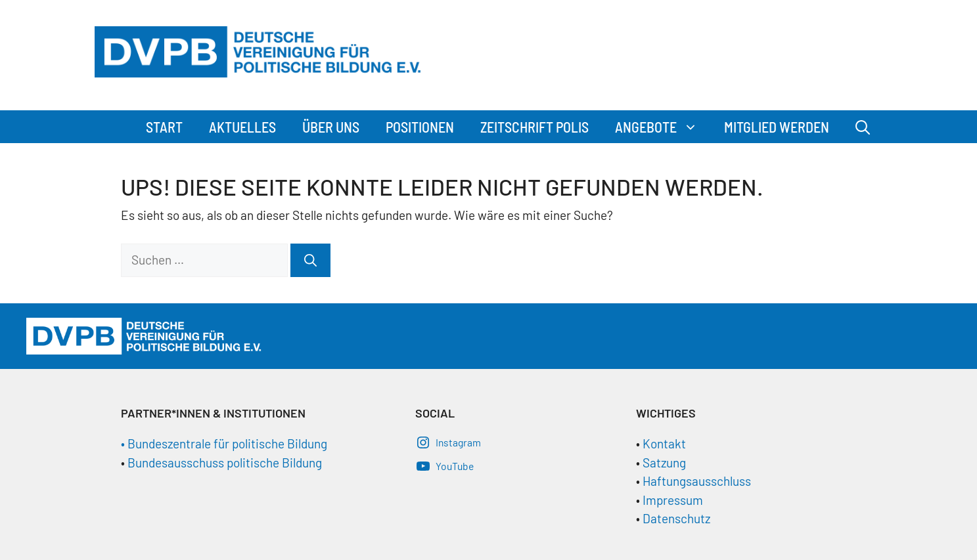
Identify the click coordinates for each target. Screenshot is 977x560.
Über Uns (331, 127)
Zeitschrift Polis (534, 127)
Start (164, 127)
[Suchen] (310, 260)
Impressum (673, 500)
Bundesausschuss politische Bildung (225, 463)
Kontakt (664, 443)
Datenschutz (676, 518)
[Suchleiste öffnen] (863, 127)
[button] (694, 127)
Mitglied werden (777, 127)
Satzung (663, 463)
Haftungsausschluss (697, 481)
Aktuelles (242, 127)
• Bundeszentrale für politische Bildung (224, 443)
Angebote (663, 127)
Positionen (420, 127)
